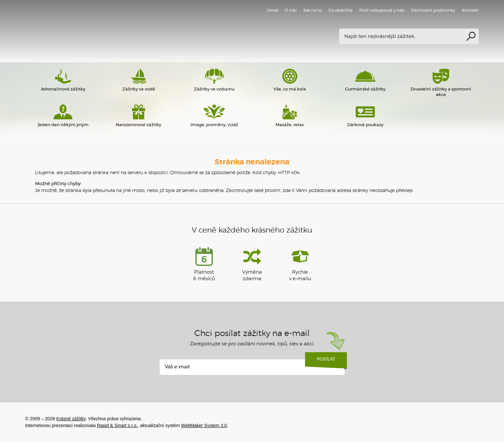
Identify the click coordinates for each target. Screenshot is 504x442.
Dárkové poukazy (365, 116)
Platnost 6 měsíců (204, 264)
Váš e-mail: (178, 367)
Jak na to (313, 11)
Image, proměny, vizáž (214, 116)
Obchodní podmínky (433, 11)
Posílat (326, 362)
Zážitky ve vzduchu (214, 80)
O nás (291, 11)
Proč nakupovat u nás (382, 11)
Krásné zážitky (119, 31)
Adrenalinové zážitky (63, 80)
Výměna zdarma (252, 264)
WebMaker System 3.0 (204, 425)
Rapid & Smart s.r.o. (117, 425)
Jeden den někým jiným (63, 116)
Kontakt (470, 11)
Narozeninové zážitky (139, 116)
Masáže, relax (290, 116)
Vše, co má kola (290, 80)
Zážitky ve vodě (139, 80)
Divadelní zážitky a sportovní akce (441, 83)
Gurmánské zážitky (365, 80)
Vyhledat (471, 36)
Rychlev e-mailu (300, 264)
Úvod (273, 11)
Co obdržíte (341, 11)
